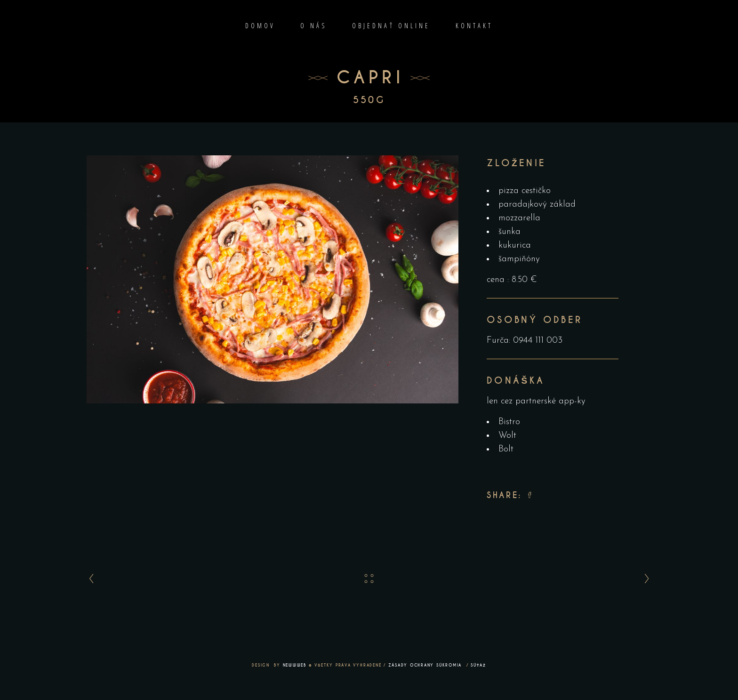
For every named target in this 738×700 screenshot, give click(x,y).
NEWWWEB (295, 665)
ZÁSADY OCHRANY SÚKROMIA (426, 665)
